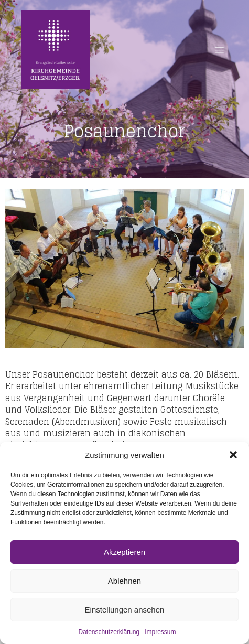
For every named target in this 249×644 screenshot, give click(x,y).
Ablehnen (124, 581)
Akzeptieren (124, 552)
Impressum (160, 632)
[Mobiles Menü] (219, 50)
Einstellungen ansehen (125, 610)
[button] (233, 455)
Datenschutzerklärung (109, 632)
